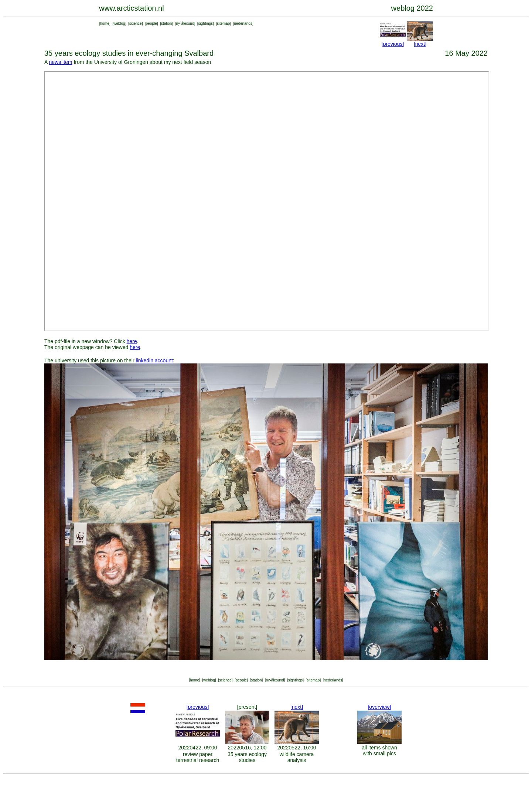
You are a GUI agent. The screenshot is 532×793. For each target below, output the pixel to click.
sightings (206, 23)
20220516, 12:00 (247, 748)
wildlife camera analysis (297, 757)
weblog (119, 23)
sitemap (223, 23)
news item (60, 62)
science (136, 23)
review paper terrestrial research (198, 757)
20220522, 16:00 (296, 748)
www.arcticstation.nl (132, 8)
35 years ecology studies (247, 757)
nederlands (243, 23)
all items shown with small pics (379, 751)
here (132, 341)
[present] (247, 707)
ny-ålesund (185, 23)
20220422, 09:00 (197, 748)
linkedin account (154, 360)
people (151, 23)
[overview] (379, 707)
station (166, 23)
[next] (420, 44)
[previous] (393, 44)
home (105, 23)
